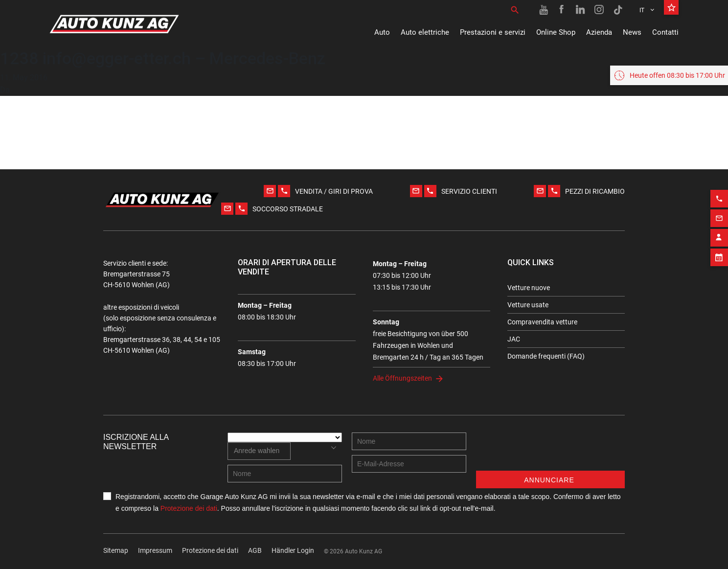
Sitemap (116, 550)
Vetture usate (528, 305)
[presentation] (550, 452)
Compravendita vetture (542, 322)
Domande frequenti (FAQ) (546, 356)
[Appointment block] (719, 254)
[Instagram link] (599, 10)
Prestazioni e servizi (493, 32)
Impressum (155, 550)
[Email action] (719, 215)
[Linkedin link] (581, 10)
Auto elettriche (425, 32)
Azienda (599, 32)
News (632, 32)
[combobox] (259, 451)
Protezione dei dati (189, 508)
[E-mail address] (409, 464)
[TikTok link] (618, 10)
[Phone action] (719, 195)
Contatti (665, 32)
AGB (255, 550)
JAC (514, 339)
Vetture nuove (529, 288)
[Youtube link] (544, 10)
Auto (382, 32)
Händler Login (293, 550)
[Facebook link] (562, 10)
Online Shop (556, 32)
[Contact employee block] (719, 234)
